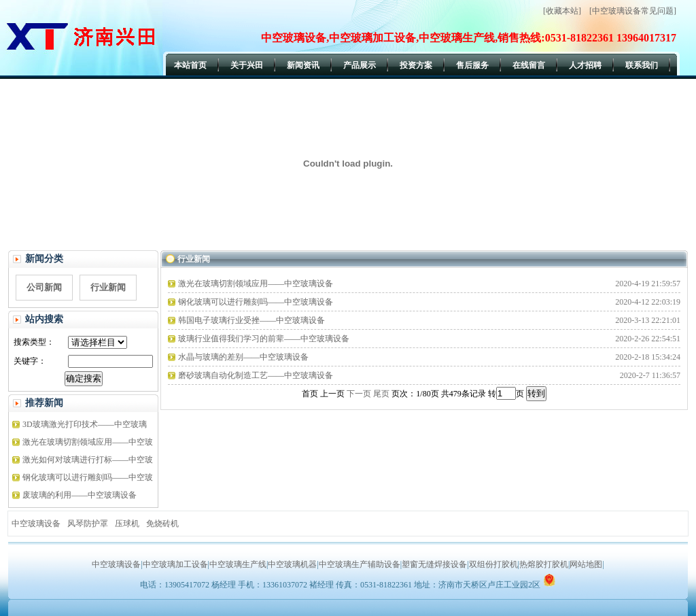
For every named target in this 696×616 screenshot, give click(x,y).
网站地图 (586, 564)
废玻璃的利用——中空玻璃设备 (80, 495)
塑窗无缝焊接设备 (434, 564)
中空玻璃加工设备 (175, 564)
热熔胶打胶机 (544, 564)
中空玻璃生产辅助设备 (360, 564)
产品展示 (360, 65)
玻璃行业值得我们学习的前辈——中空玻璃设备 (264, 339)
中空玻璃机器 (292, 564)
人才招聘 (585, 65)
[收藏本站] (562, 11)
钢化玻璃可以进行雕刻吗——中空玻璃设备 (256, 302)
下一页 (359, 394)
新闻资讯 (303, 65)
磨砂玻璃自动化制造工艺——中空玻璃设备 (256, 375)
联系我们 (642, 65)
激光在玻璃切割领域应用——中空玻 (88, 442)
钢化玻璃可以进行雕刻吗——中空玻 (88, 477)
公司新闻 (44, 287)
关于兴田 (247, 65)
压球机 (127, 524)
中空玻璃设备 (36, 524)
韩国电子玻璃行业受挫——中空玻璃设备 (251, 320)
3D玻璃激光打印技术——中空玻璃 (85, 424)
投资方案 (416, 65)
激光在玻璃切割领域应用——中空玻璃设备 (256, 284)
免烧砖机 (162, 524)
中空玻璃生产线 (238, 564)
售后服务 (472, 65)
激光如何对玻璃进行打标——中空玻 (88, 460)
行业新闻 (108, 287)
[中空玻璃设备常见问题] (633, 11)
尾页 (381, 394)
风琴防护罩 (88, 524)
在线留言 (529, 65)
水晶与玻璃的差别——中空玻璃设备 (243, 357)
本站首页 (190, 65)
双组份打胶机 (493, 564)
